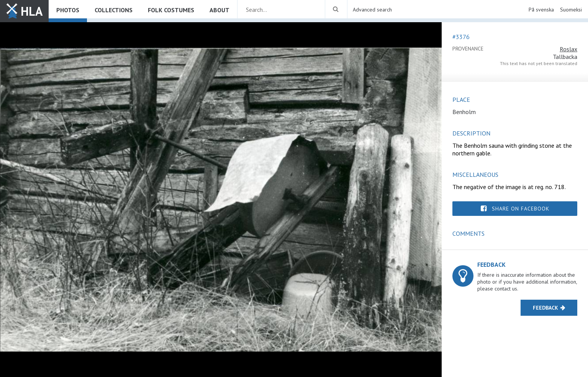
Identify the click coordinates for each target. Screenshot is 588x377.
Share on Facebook (521, 209)
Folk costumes (171, 10)
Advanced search (372, 10)
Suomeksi (571, 10)
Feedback (545, 308)
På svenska (541, 10)
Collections (114, 10)
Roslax (568, 49)
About (219, 10)
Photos (68, 10)
